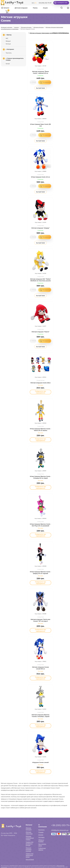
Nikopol (7, 41)
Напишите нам (61, 3)
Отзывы (41, 832)
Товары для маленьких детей (30, 855)
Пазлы (35, 8)
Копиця (7, 44)
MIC (5, 38)
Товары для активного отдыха (30, 844)
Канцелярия (30, 859)
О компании (43, 826)
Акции (45, 8)
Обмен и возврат (41, 841)
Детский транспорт (29, 833)
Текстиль (7, 53)
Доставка (41, 837)
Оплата (41, 835)
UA (33, 3)
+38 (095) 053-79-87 (45, 3)
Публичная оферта (42, 849)
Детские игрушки (21, 8)
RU (36, 3)
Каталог (6, 8)
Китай (6, 64)
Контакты (41, 830)
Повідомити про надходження (40, 392)
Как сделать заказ (42, 845)
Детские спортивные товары (30, 838)
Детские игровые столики (29, 850)
